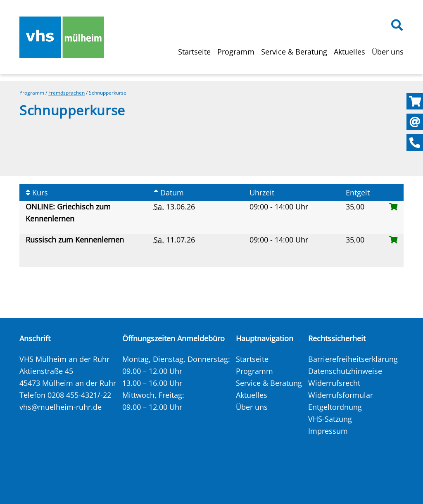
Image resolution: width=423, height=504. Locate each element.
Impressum (328, 431)
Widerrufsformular (341, 395)
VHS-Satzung (330, 419)
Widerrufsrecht (334, 383)
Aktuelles (349, 52)
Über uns (388, 52)
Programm (236, 52)
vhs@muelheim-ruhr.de (61, 407)
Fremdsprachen (67, 93)
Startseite (194, 52)
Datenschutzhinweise (345, 371)
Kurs (37, 193)
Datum (169, 193)
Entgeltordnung (335, 407)
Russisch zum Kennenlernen (76, 240)
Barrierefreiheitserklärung (353, 359)
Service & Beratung (294, 52)
